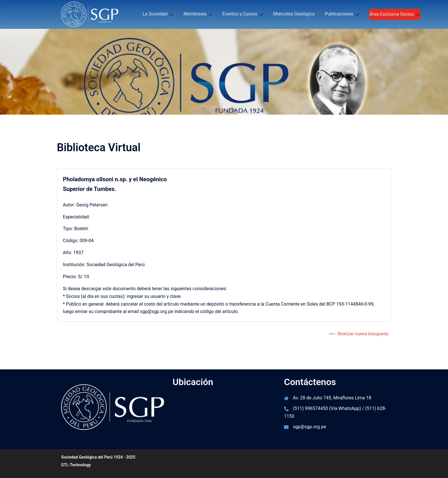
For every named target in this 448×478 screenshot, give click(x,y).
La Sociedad (155, 14)
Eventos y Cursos (240, 14)
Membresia (195, 14)
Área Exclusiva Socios (392, 14)
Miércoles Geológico (294, 14)
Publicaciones (339, 14)
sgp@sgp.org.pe (309, 427)
